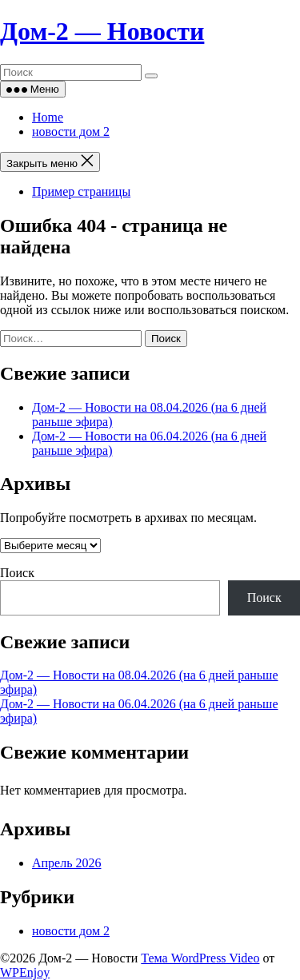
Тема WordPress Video (200, 958)
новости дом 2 (71, 131)
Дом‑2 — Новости (102, 31)
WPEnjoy (25, 972)
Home (48, 117)
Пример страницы (81, 191)
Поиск (17, 573)
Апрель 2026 (67, 863)
